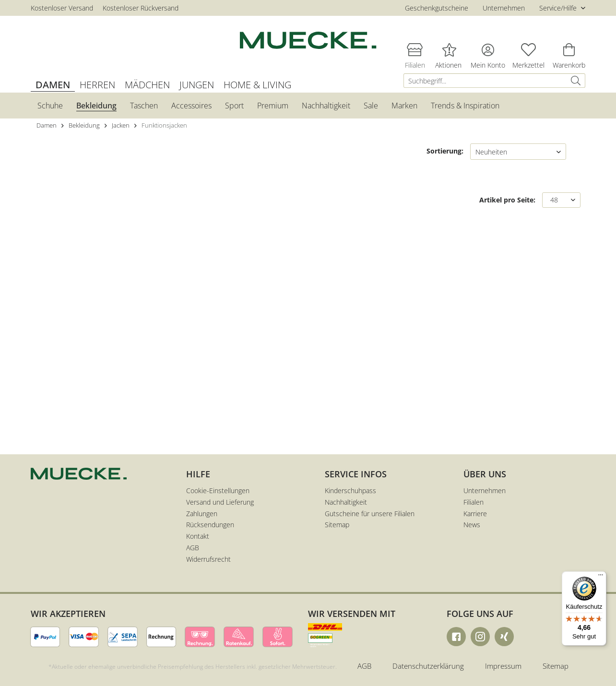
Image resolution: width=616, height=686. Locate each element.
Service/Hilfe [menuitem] (559, 8)
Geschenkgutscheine (437, 8)
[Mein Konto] (488, 49)
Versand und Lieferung (220, 502)
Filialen (474, 502)
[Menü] (601, 577)
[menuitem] (494, 81)
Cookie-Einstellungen (218, 491)
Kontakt (198, 536)
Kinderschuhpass (350, 491)
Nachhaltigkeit (346, 502)
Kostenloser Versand (62, 8)
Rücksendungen (210, 525)
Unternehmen (504, 8)
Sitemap (337, 525)
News (472, 525)
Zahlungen (202, 514)
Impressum (503, 666)
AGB (193, 548)
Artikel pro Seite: (507, 200)
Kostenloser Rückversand (141, 8)
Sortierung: (445, 151)
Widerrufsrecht (208, 559)
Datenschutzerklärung (428, 666)
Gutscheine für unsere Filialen (370, 514)
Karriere (475, 514)
